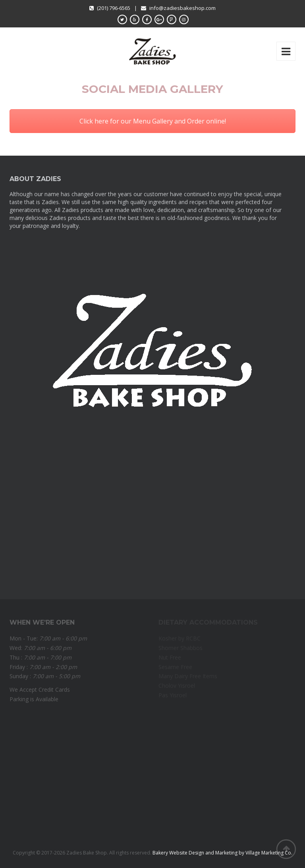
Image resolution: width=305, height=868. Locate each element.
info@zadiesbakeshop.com (182, 8)
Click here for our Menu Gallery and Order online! (153, 121)
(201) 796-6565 (110, 8)
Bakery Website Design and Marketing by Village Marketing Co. (222, 853)
